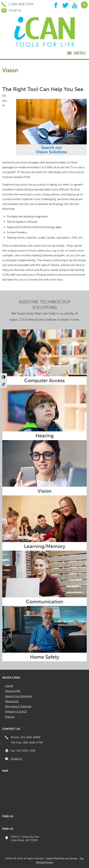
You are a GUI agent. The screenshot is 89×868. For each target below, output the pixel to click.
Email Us (16, 759)
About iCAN (13, 691)
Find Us (10, 717)
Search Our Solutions (19, 696)
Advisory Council (16, 711)
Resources (12, 701)
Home (9, 686)
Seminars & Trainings (18, 706)
